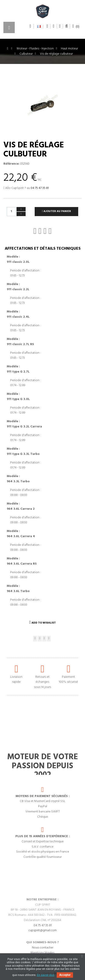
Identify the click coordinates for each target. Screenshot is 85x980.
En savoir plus (46, 975)
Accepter (65, 975)
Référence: (11, 164)
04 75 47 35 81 (40, 188)
